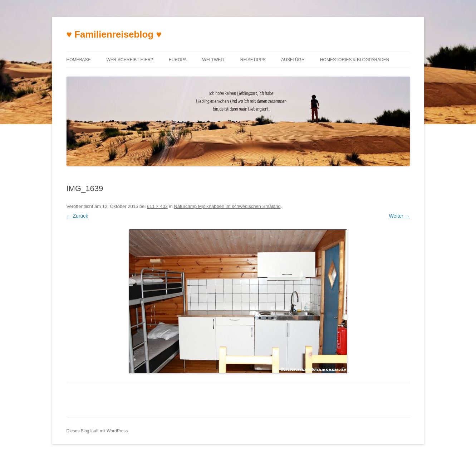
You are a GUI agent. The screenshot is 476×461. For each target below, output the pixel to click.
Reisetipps (253, 60)
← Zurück (77, 216)
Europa (178, 60)
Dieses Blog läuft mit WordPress (97, 431)
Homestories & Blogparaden (355, 60)
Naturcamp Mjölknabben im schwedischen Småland (227, 206)
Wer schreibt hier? (129, 60)
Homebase (79, 60)
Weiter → (399, 216)
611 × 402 (157, 206)
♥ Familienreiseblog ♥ (114, 34)
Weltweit (213, 60)
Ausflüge (293, 60)
